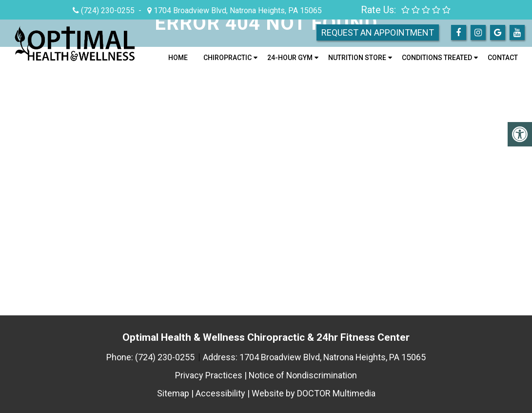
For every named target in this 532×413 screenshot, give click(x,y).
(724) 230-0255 (108, 10)
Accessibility (220, 393)
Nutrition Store (357, 58)
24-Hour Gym (290, 58)
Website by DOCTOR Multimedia (314, 393)
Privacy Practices (208, 375)
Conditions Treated (437, 58)
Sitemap (173, 393)
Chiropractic (227, 58)
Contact (503, 58)
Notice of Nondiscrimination (303, 375)
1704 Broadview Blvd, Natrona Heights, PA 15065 (237, 10)
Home (178, 58)
